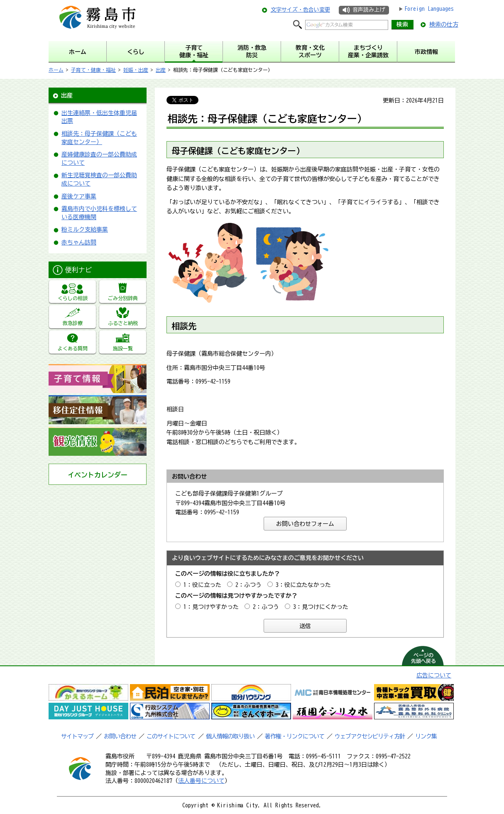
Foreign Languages (429, 9)
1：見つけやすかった (211, 607)
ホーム (56, 70)
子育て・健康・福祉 (93, 70)
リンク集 (426, 736)
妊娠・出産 (136, 70)
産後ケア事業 (79, 196)
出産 (161, 70)
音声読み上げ (369, 10)
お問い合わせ (120, 736)
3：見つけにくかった (321, 607)
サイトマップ (77, 736)
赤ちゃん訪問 (79, 242)
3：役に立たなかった (303, 585)
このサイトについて (171, 736)
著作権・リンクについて (295, 736)
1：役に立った (202, 585)
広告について (434, 675)
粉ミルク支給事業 (85, 230)
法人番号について (201, 781)
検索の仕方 (444, 24)
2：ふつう (248, 585)
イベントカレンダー (98, 475)
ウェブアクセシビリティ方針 (370, 736)
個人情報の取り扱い (230, 736)
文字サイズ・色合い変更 (300, 10)
